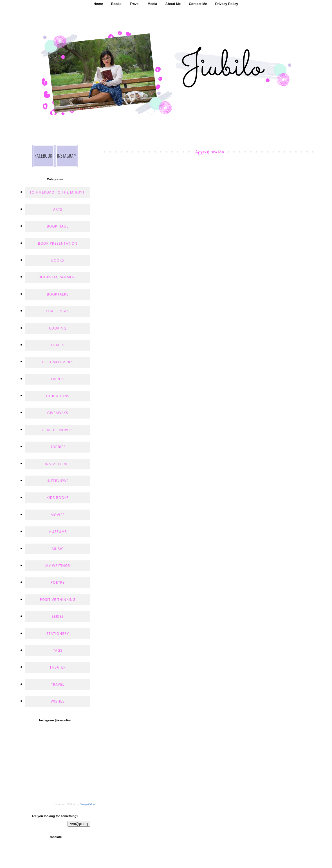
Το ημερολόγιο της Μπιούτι (58, 192)
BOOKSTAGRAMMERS (58, 277)
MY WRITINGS (58, 566)
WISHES (58, 701)
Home (98, 4)
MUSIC (58, 549)
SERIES (58, 616)
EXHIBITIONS (58, 396)
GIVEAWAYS (58, 413)
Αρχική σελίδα (210, 152)
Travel (135, 4)
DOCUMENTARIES (58, 362)
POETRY (58, 582)
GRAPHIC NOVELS (58, 430)
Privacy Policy (227, 4)
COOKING (58, 328)
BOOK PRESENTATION (58, 243)
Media (152, 4)
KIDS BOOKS (58, 498)
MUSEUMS (58, 532)
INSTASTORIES (58, 464)
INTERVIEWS (58, 481)
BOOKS (58, 260)
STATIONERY (58, 634)
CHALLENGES (58, 311)
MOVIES (58, 515)
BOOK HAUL (58, 226)
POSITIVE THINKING (58, 600)
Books (116, 4)
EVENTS (58, 379)
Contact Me (198, 4)
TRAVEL (58, 684)
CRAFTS (58, 345)
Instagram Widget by (75, 804)
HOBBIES (58, 447)
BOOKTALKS (58, 294)
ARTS (58, 209)
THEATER (58, 667)
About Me (173, 4)
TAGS (58, 650)
